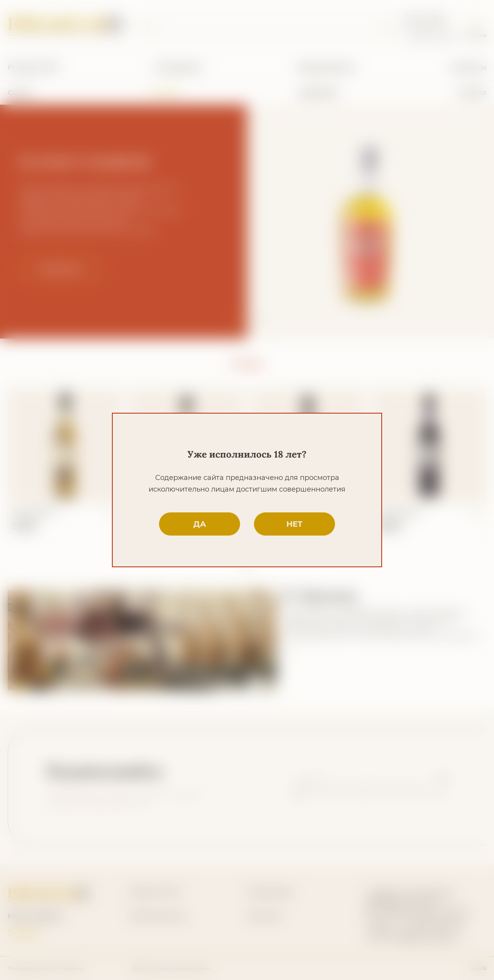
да (200, 524)
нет (294, 524)
